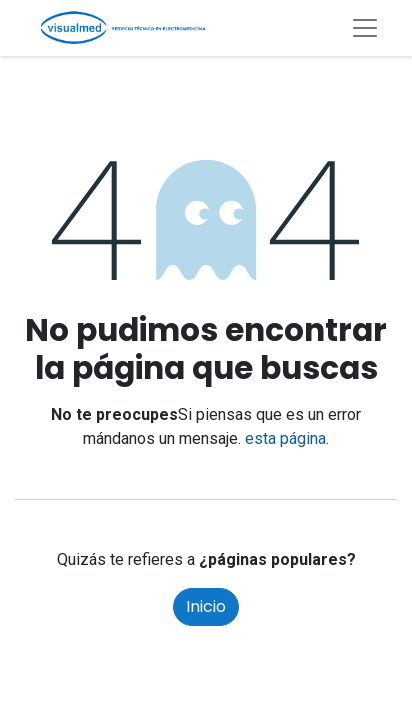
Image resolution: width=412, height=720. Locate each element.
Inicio (206, 606)
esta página (285, 438)
